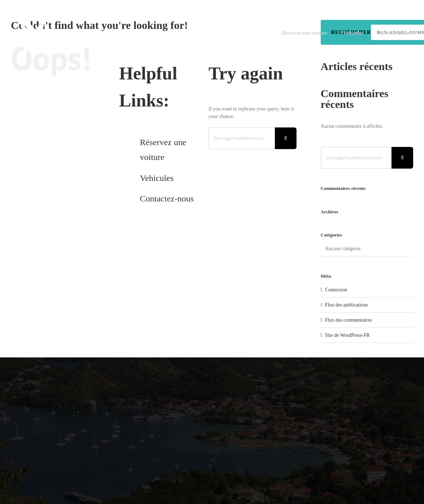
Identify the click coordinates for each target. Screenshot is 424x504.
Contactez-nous (167, 199)
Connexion (336, 290)
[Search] (286, 138)
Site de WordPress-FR (347, 335)
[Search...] (242, 138)
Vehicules (157, 178)
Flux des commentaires (349, 320)
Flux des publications (347, 305)
